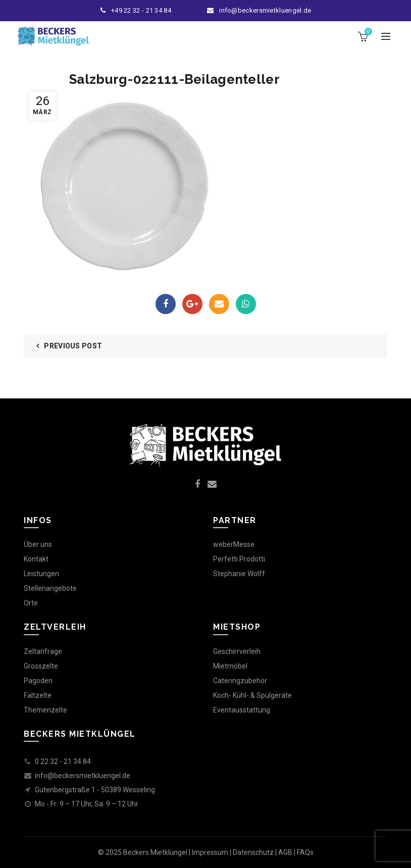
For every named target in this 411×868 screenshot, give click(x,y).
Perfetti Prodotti (239, 559)
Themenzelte (45, 710)
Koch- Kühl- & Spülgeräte (252, 695)
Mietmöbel (230, 666)
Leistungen (41, 574)
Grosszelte (41, 666)
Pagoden (38, 681)
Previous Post (73, 346)
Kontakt (36, 559)
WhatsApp (246, 304)
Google (192, 304)
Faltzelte (38, 695)
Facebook (166, 304)
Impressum (210, 852)
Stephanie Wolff (239, 574)
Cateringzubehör (240, 681)
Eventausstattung (242, 710)
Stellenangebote (50, 588)
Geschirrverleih (237, 651)
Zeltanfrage (43, 651)
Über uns (38, 544)
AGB (285, 852)
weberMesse (234, 544)
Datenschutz (253, 852)
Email (219, 304)
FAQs (305, 852)
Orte (31, 603)
